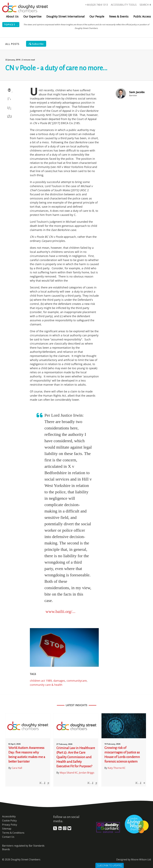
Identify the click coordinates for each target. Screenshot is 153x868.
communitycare (77, 681)
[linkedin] (9, 108)
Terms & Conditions (13, 833)
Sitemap (7, 829)
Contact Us (8, 837)
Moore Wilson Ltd (141, 859)
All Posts (12, 44)
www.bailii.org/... (60, 611)
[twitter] (9, 99)
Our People (97, 16)
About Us (12, 16)
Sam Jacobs (137, 92)
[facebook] (9, 117)
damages (59, 681)
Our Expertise (32, 16)
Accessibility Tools (124, 5)
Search (144, 5)
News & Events (119, 16)
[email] (9, 90)
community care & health (46, 685)
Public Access (142, 16)
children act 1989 (41, 681)
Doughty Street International (65, 16)
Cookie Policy (9, 821)
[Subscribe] (36, 44)
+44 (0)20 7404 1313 (97, 5)
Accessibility (9, 816)
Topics (11, 25)
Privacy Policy (10, 825)
